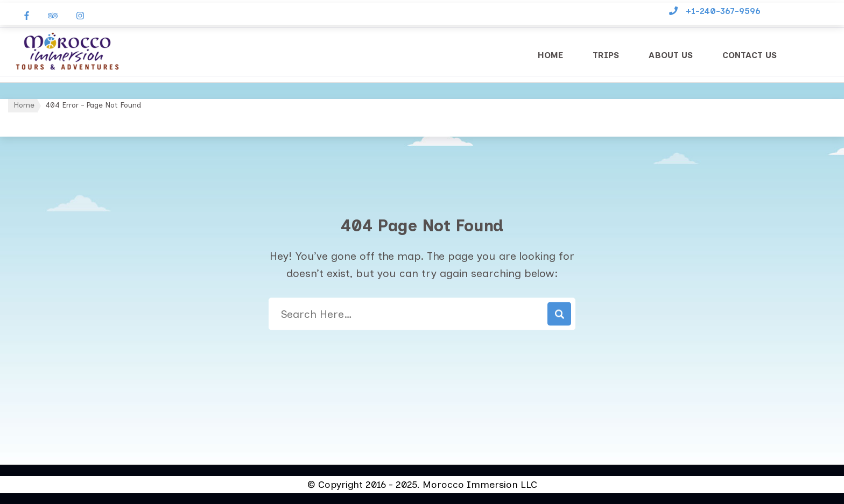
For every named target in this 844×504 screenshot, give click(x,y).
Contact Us (750, 55)
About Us (671, 55)
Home (550, 55)
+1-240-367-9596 (723, 11)
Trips (606, 55)
